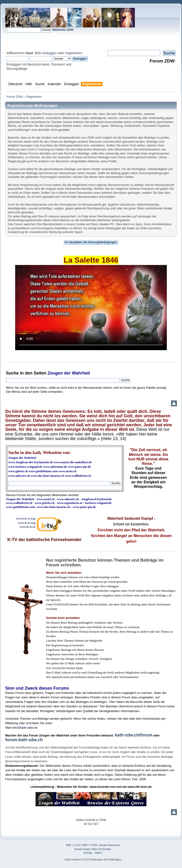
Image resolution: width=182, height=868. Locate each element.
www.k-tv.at (27, 527)
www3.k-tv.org (26, 518)
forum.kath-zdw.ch (24, 740)
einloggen (50, 53)
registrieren (74, 53)
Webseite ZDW (63, 30)
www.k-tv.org (27, 523)
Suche (12, 373)
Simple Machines (109, 845)
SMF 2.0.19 (73, 845)
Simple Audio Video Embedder (93, 849)
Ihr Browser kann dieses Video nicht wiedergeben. (91, 308)
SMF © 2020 (90, 845)
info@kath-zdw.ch (25, 728)
